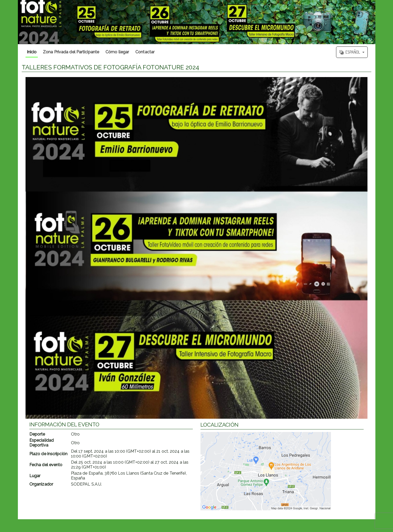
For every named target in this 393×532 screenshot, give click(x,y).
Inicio (32, 52)
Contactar (145, 52)
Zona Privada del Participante (71, 52)
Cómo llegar (117, 52)
